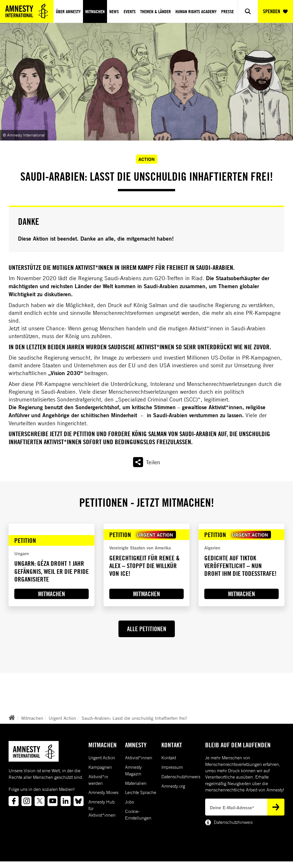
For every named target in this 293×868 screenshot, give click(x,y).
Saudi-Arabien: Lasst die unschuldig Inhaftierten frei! (134, 718)
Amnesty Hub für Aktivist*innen (102, 808)
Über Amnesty (68, 11)
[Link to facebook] (14, 801)
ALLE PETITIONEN (147, 629)
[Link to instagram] (26, 801)
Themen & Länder (156, 11)
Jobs (129, 802)
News (114, 11)
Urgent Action (62, 718)
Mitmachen (95, 11)
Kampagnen (100, 767)
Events (130, 11)
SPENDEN (275, 11)
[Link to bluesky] (79, 801)
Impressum (172, 767)
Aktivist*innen (139, 758)
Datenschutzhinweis (181, 777)
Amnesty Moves (103, 792)
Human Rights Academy (196, 11)
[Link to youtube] (53, 801)
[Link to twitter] (40, 801)
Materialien (136, 783)
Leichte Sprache (141, 792)
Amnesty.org (173, 786)
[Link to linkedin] (66, 801)
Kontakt (169, 758)
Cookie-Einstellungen (138, 815)
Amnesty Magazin (133, 770)
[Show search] (248, 11)
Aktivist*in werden (98, 780)
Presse (227, 11)
